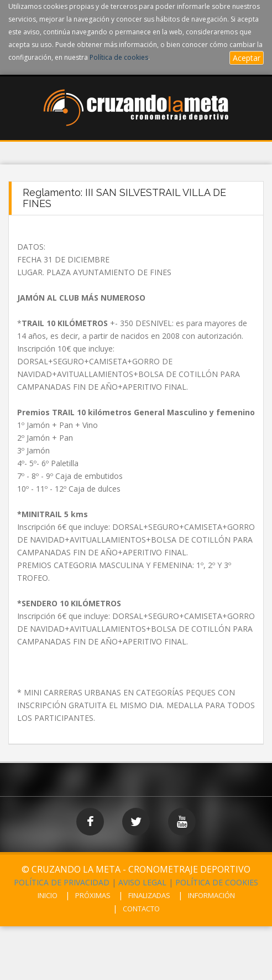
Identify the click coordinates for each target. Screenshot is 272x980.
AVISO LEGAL (142, 882)
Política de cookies (119, 57)
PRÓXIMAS (93, 895)
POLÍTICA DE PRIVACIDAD (62, 882)
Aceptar (247, 58)
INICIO (48, 895)
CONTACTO (141, 909)
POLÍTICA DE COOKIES (217, 882)
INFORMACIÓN (211, 895)
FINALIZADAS (149, 895)
